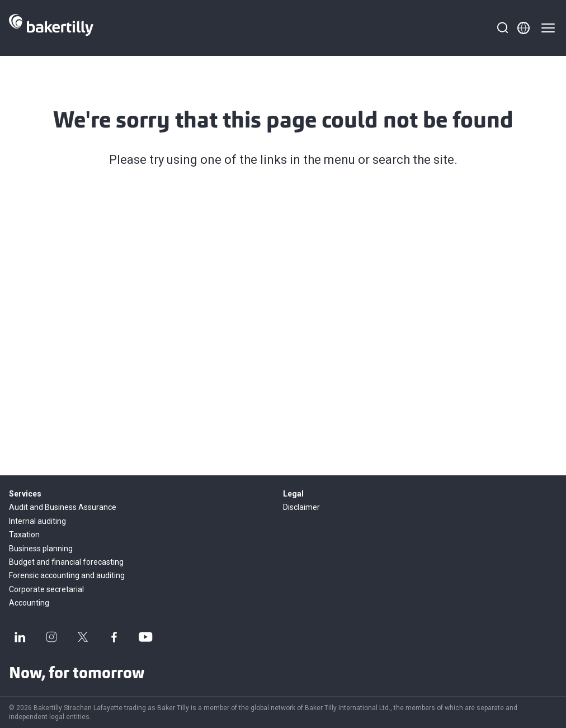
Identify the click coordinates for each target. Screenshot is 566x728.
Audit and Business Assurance (63, 507)
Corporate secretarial (46, 589)
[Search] (502, 28)
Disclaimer (301, 507)
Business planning (41, 549)
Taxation (24, 535)
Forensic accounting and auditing (67, 575)
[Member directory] (523, 28)
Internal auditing (37, 521)
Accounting (29, 603)
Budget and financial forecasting (66, 562)
